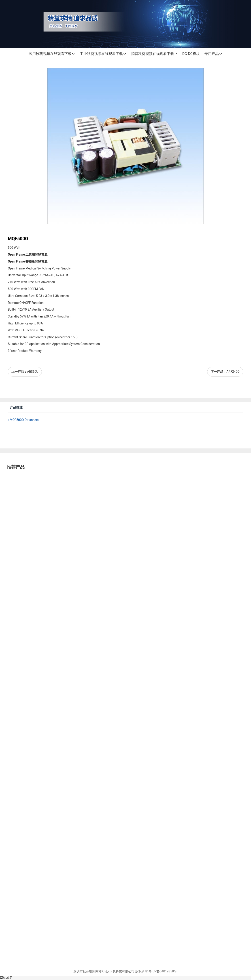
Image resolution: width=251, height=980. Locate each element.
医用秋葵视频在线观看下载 (52, 54)
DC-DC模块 (191, 54)
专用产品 (213, 54)
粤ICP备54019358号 (163, 971)
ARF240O (233, 372)
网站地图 (6, 978)
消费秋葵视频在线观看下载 (154, 54)
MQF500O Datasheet (23, 420)
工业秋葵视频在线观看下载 (103, 54)
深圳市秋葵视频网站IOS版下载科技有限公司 (104, 971)
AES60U (33, 372)
